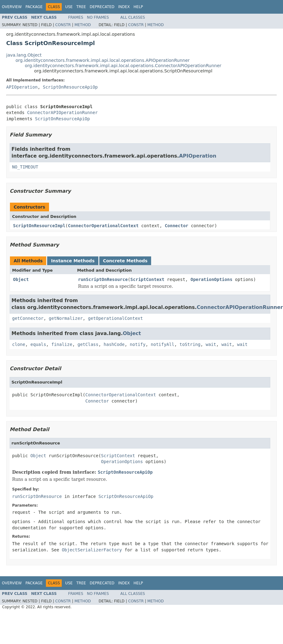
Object (21, 279)
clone (19, 344)
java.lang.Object (24, 55)
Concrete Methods (125, 261)
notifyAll (163, 344)
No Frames (98, 17)
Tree (81, 7)
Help (138, 7)
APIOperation (22, 87)
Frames (76, 17)
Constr (63, 25)
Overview (12, 7)
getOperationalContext (115, 318)
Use (69, 7)
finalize (62, 344)
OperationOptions (211, 279)
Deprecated (102, 7)
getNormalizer (66, 318)
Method (83, 25)
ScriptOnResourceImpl (39, 226)
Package (34, 7)
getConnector (28, 318)
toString (190, 344)
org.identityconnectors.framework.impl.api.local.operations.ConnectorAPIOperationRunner (123, 66)
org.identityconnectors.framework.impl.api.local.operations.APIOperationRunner (103, 60)
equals (38, 344)
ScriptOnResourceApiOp (70, 87)
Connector (177, 226)
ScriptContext (147, 279)
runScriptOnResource (103, 279)
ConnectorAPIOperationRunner (62, 113)
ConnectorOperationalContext (103, 226)
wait (211, 344)
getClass (88, 344)
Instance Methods (73, 261)
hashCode (114, 344)
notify (138, 344)
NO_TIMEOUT (25, 167)
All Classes (133, 17)
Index (124, 7)
